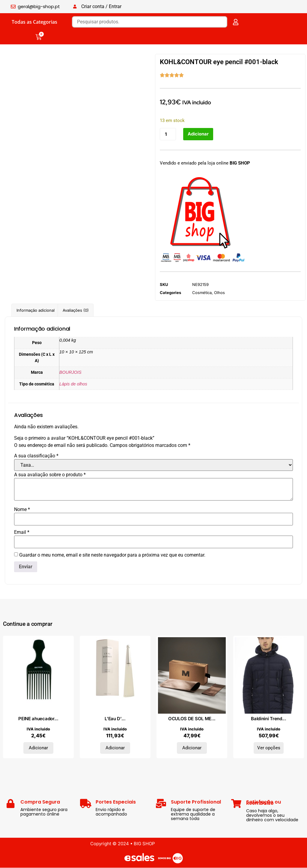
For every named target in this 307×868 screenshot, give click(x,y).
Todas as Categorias (34, 22)
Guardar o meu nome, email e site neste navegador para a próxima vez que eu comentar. (112, 555)
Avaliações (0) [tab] (76, 310)
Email (22, 532)
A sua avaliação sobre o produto (50, 475)
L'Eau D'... (115, 719)
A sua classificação (36, 456)
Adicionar (198, 134)
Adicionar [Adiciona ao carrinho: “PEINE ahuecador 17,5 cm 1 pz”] (38, 748)
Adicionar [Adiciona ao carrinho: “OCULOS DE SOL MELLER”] (192, 748)
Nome (22, 510)
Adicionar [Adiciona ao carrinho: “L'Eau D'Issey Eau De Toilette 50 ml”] (115, 748)
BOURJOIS (70, 372)
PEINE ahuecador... (38, 719)
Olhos (219, 293)
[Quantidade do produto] (168, 134)
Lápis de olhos (73, 384)
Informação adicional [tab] (36, 310)
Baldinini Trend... (269, 719)
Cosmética (202, 293)
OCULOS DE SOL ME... (192, 719)
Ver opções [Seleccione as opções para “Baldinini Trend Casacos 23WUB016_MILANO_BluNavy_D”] (269, 748)
